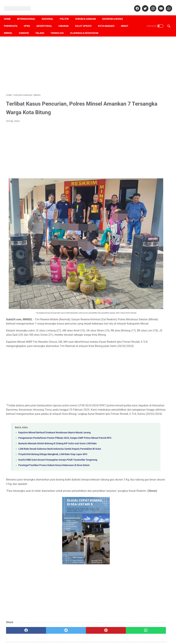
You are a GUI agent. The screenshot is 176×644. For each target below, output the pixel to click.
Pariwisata (13, 21)
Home (9, 14)
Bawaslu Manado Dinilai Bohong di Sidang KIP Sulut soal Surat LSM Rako (58, 423)
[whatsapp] (166, 5)
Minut (10, 28)
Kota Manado (108, 21)
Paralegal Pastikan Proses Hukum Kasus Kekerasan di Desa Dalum (54, 444)
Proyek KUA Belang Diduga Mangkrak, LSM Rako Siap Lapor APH (53, 434)
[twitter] (143, 5)
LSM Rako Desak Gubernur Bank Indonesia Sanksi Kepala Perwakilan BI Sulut (60, 428)
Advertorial (46, 21)
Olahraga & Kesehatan (100, 28)
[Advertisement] (61, 61)
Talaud (56, 28)
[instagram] (150, 5)
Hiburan (66, 21)
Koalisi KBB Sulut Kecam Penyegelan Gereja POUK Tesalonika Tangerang (58, 439)
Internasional (28, 14)
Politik (66, 14)
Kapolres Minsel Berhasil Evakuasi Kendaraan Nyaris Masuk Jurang (54, 408)
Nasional (50, 14)
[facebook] (135, 5)
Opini (29, 21)
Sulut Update (85, 21)
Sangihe (40, 28)
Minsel (24, 28)
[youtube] (158, 5)
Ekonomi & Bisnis (115, 14)
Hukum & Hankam (88, 14)
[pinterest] (74, 614)
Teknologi (73, 28)
